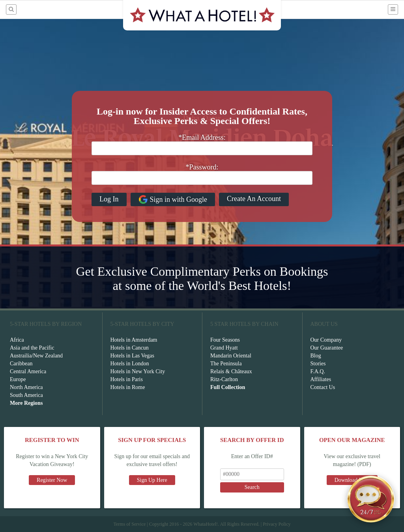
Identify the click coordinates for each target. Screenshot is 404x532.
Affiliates (321, 379)
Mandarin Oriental (231, 356)
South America (26, 395)
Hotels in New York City (138, 371)
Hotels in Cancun (130, 348)
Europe (18, 379)
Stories (318, 364)
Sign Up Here (152, 480)
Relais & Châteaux (231, 371)
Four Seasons (225, 340)
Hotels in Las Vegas (132, 356)
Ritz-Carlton (224, 379)
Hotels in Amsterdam (134, 340)
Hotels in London (130, 364)
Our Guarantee (327, 348)
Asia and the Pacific (32, 348)
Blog (316, 356)
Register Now (52, 480)
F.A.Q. (318, 371)
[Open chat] (371, 499)
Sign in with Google (173, 199)
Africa (17, 340)
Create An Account (254, 199)
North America (26, 387)
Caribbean (21, 364)
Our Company (326, 340)
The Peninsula (226, 364)
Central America (28, 371)
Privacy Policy (277, 524)
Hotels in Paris (127, 379)
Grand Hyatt (224, 348)
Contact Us (323, 387)
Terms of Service (129, 524)
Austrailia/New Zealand (36, 356)
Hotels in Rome (128, 387)
